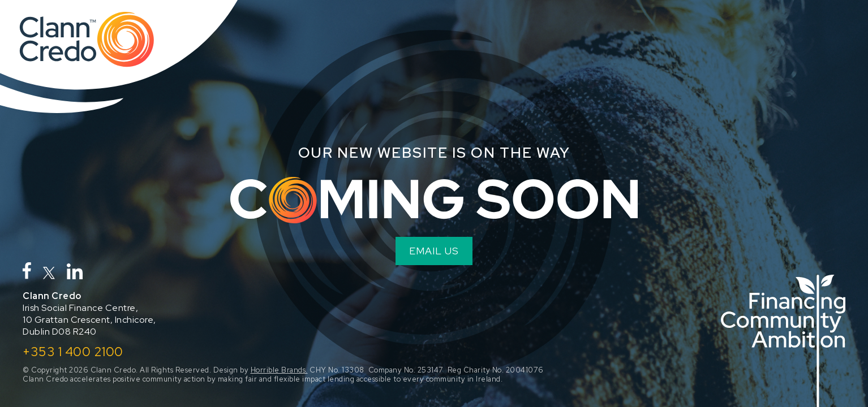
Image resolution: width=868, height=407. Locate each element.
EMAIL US (434, 251)
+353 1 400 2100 (73, 352)
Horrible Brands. (279, 370)
